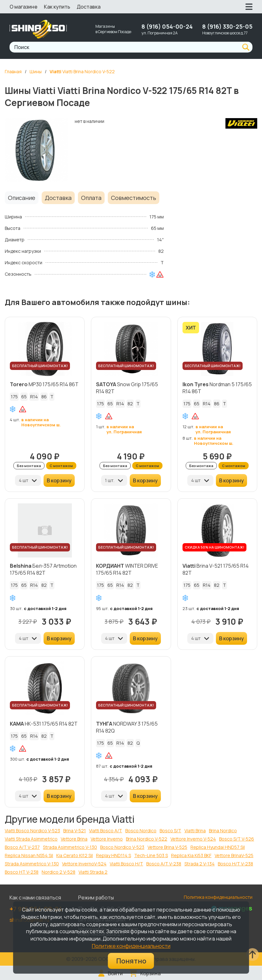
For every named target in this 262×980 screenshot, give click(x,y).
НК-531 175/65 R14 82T (44, 724)
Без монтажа (29, 466)
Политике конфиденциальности (131, 946)
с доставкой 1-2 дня (45, 608)
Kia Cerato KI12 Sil (75, 855)
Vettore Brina (74, 839)
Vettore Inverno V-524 (193, 839)
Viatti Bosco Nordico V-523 (32, 831)
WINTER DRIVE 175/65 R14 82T (127, 569)
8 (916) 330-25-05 (227, 26)
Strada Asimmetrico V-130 (70, 847)
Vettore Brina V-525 (167, 847)
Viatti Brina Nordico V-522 (82, 71)
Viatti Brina (195, 831)
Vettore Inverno (107, 839)
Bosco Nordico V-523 (122, 847)
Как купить (57, 7)
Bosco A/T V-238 (164, 864)
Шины (36, 71)
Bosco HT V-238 (22, 872)
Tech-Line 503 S (151, 855)
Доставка (89, 7)
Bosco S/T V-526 (237, 839)
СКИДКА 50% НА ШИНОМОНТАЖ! (214, 547)
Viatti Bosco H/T (126, 864)
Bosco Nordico (141, 831)
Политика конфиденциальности (218, 897)
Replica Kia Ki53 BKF (191, 855)
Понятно (131, 961)
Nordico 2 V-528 (59, 872)
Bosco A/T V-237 (22, 847)
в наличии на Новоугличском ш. (41, 422)
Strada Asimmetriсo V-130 (32, 864)
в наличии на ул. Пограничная (124, 429)
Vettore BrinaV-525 (234, 855)
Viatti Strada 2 (93, 872)
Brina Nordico (223, 831)
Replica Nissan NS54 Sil (29, 855)
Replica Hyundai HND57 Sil (218, 847)
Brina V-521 (75, 831)
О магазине (24, 7)
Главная (13, 71)
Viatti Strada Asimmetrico (31, 839)
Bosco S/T (170, 831)
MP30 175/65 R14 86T (44, 384)
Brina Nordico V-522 (147, 839)
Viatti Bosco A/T (106, 831)
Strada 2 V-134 (200, 864)
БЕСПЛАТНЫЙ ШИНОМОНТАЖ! (40, 366)
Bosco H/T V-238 (235, 864)
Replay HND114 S (114, 855)
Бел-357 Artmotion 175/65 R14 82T (43, 569)
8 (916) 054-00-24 (167, 26)
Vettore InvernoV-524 (84, 864)
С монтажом (61, 466)
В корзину (59, 480)
